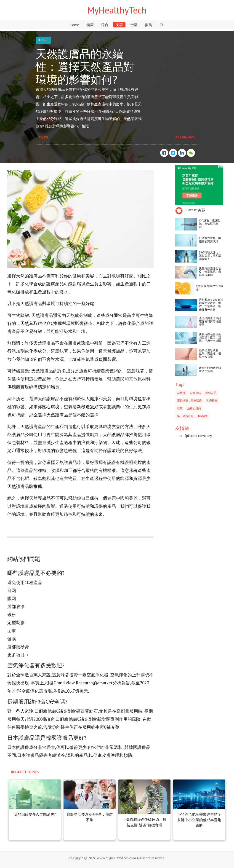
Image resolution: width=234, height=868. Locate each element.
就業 (180, 408)
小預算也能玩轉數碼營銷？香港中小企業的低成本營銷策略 (199, 820)
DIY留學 (203, 416)
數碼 (149, 25)
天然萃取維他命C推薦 (41, 323)
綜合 (105, 25)
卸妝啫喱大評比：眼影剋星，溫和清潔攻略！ (210, 256)
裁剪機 (181, 393)
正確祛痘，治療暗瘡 (189, 401)
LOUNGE (43, 40)
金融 (134, 25)
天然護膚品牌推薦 (120, 434)
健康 (90, 25)
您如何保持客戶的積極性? (209, 288)
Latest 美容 (196, 210)
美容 (119, 25)
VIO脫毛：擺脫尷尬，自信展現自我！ (209, 224)
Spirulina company (198, 436)
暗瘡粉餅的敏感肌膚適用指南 (210, 369)
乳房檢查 (212, 401)
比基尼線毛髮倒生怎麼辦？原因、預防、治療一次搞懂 (210, 338)
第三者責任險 (185, 416)
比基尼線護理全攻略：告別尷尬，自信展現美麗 (210, 272)
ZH (162, 25)
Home (74, 25)
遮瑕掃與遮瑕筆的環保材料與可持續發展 (210, 321)
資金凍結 (195, 393)
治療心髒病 (194, 408)
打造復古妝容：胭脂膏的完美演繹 (210, 240)
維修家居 (211, 393)
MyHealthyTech (117, 10)
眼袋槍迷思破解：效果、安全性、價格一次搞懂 (210, 354)
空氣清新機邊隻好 (81, 406)
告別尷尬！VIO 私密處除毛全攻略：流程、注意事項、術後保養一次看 (211, 305)
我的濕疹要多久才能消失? (35, 814)
